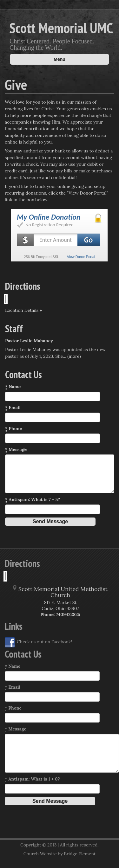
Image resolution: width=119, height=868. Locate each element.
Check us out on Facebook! (38, 642)
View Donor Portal (81, 257)
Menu (60, 59)
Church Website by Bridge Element (60, 854)
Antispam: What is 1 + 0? (32, 779)
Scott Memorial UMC (61, 28)
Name (13, 387)
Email (13, 408)
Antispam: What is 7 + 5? (33, 500)
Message (16, 450)
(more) (74, 356)
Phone (13, 429)
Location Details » (23, 310)
